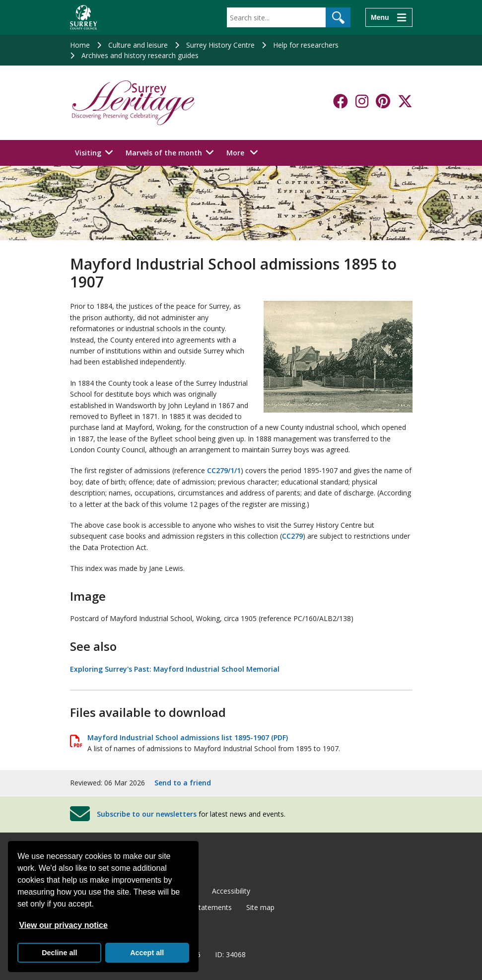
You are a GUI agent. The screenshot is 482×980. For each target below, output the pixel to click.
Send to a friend (183, 783)
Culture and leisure (138, 45)
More (245, 152)
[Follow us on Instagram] (362, 101)
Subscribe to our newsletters (147, 814)
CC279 (292, 536)
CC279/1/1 (224, 470)
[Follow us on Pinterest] (383, 101)
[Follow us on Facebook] (341, 101)
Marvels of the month (164, 153)
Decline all (59, 953)
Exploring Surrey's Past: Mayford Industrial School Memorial (175, 669)
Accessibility (231, 891)
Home (80, 45)
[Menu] (389, 17)
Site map (260, 907)
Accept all (147, 953)
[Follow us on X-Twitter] (405, 101)
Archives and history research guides (140, 55)
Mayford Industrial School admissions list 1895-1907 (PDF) (188, 737)
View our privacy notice (63, 925)
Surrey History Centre (220, 45)
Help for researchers (306, 45)
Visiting (88, 153)
